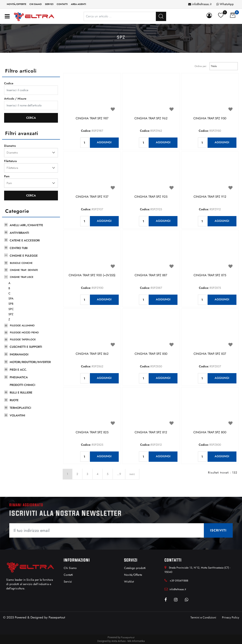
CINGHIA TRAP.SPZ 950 (210, 119)
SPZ (11, 314)
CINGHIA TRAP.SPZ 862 (92, 354)
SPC (11, 309)
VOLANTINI (17, 415)
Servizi (49, 4)
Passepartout (57, 617)
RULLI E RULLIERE (21, 393)
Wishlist (129, 582)
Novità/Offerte (16, 4)
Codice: (86, 131)
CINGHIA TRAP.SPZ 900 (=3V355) (92, 275)
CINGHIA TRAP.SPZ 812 (151, 432)
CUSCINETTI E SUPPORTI (26, 347)
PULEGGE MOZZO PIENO (24, 333)
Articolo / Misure (15, 99)
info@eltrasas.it (202, 4)
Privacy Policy (231, 617)
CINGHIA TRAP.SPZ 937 (92, 197)
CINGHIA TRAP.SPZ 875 (210, 275)
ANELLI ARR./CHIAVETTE (26, 225)
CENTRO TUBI (19, 248)
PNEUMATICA (19, 377)
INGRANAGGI (19, 354)
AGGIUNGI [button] (104, 142)
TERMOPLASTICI (20, 408)
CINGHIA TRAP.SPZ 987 (92, 119)
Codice (9, 83)
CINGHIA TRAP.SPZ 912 (210, 197)
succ (132, 474)
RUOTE (14, 400)
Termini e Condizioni (203, 617)
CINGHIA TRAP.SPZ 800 (210, 432)
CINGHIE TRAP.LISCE (22, 277)
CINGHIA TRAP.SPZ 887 (151, 275)
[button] (161, 16)
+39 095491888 (179, 581)
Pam (7, 176)
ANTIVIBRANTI (19, 233)
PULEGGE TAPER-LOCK (23, 340)
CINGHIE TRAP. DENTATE (24, 270)
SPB (11, 304)
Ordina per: (201, 66)
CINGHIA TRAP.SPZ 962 (151, 119)
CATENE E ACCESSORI (25, 240)
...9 (119, 474)
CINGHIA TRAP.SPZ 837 (210, 354)
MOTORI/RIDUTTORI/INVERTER (30, 362)
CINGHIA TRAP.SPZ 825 (92, 432)
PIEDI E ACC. (18, 370)
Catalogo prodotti (135, 568)
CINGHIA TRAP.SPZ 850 (151, 354)
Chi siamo (36, 4)
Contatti (62, 4)
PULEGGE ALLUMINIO (22, 326)
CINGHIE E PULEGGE (24, 256)
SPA (11, 298)
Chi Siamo (70, 568)
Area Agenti (78, 4)
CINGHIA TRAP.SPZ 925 (151, 197)
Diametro (10, 146)
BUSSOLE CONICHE (21, 263)
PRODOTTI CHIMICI (22, 385)
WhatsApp (227, 4)
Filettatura (10, 161)
